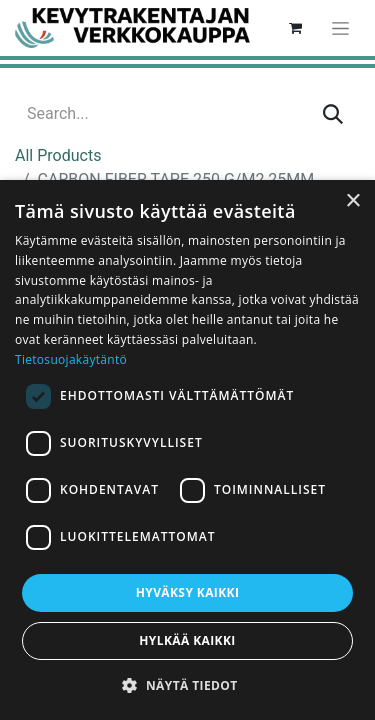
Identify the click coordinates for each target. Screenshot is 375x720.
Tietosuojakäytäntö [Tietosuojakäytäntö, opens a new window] (71, 359)
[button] (187, 685)
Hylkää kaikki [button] (187, 640)
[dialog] (187, 450)
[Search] (333, 114)
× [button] (352, 201)
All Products (58, 155)
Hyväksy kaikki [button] (188, 592)
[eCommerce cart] (295, 28)
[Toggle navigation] (340, 28)
